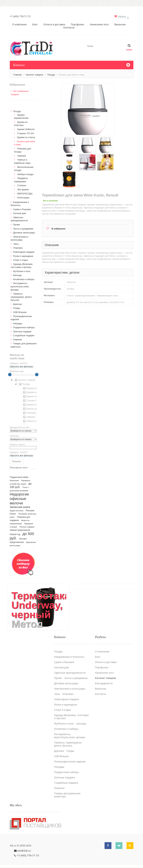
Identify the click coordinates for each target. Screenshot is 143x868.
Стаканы (22, 184)
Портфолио (78, 23)
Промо (17, 223)
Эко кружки (23, 188)
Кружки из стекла (26, 136)
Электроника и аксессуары (70, 686)
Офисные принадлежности (70, 670)
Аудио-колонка (17, 509)
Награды (18, 322)
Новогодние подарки (24, 251)
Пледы (17, 307)
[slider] (10, 373)
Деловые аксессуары (24, 231)
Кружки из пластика (35, 391)
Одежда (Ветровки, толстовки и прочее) (71, 714)
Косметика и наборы (24, 278)
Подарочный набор (19, 476)
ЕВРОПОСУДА (25, 192)
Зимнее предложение (20, 529)
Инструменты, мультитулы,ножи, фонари (20, 285)
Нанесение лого (99, 23)
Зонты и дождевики (23, 227)
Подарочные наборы (24, 326)
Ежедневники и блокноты (69, 654)
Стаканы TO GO (25, 132)
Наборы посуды (25, 173)
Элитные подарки (22, 330)
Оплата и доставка (54, 23)
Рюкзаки (30, 509)
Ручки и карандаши (23, 255)
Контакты (69, 26)
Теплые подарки (27, 526)
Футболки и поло (22, 270)
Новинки (18, 338)
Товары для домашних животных (67, 792)
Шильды (18, 274)
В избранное (58, 227)
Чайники (22, 155)
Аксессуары (23, 196)
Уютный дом (20, 212)
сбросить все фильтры (21, 365)
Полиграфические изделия (70, 759)
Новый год (15, 533)
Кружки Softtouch (26, 128)
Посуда (51, 73)
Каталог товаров (34, 73)
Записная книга (20, 506)
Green (13, 513)
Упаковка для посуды (35, 412)
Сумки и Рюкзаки (22, 208)
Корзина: (123, 16)
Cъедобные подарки (24, 334)
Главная (17, 73)
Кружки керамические (36, 387)
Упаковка (18, 247)
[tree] (23, 400)
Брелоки (18, 303)
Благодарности (104, 680)
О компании (19, 23)
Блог (35, 23)
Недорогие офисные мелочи (19, 497)
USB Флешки (20, 311)
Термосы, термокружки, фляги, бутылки (21, 296)
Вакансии (120, 23)
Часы (16, 243)
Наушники (14, 479)
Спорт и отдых (21, 259)
